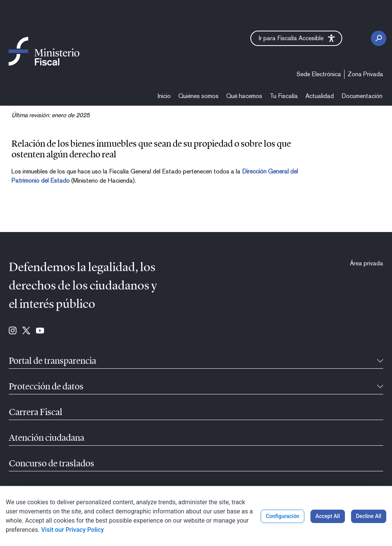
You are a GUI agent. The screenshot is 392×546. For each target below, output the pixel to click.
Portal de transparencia (52, 361)
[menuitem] (319, 74)
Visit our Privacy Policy (73, 530)
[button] (296, 38)
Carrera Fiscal (36, 413)
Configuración (283, 516)
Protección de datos (46, 387)
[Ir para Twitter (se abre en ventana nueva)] (26, 331)
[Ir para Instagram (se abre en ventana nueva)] (13, 331)
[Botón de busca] (379, 38)
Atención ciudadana (47, 438)
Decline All (369, 516)
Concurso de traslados (51, 464)
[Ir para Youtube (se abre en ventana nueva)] (40, 331)
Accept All (328, 516)
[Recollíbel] (380, 361)
